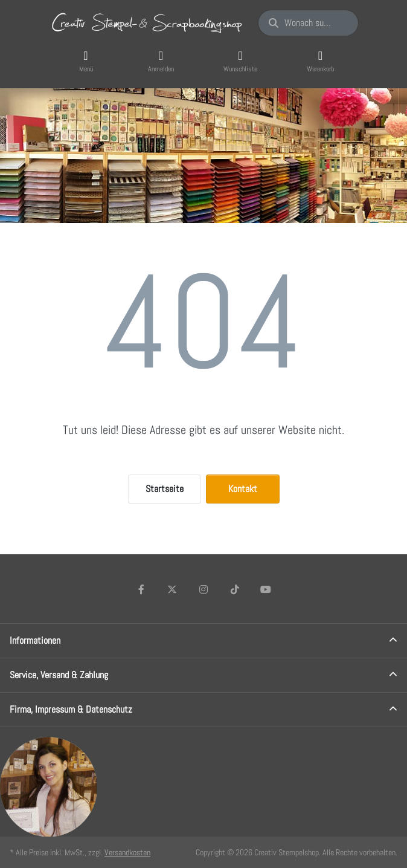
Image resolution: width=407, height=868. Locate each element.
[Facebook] (141, 589)
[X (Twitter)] (173, 589)
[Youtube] (266, 589)
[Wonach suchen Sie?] (308, 23)
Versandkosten (127, 852)
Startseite (165, 489)
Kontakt (243, 489)
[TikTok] (235, 589)
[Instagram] (203, 589)
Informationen (35, 640)
